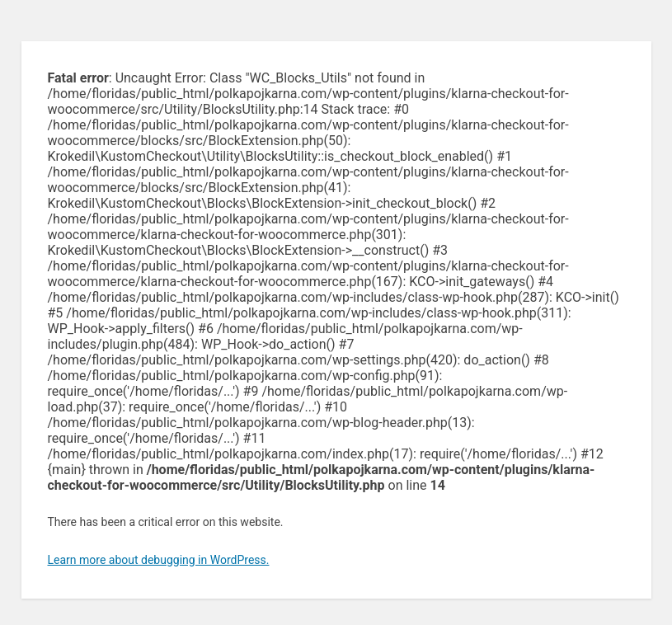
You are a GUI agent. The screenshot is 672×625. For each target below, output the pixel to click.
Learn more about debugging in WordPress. (159, 560)
